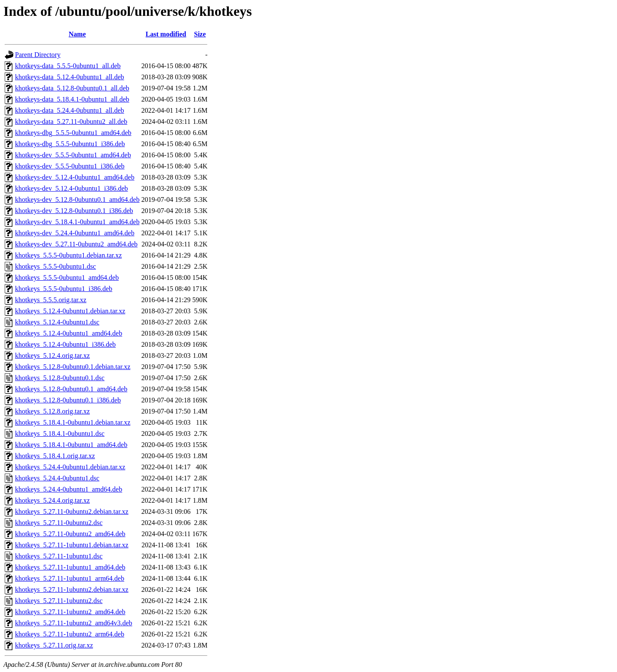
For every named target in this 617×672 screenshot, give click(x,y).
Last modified (166, 34)
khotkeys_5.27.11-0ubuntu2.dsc (59, 523)
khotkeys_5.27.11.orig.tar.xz (54, 645)
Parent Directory (38, 55)
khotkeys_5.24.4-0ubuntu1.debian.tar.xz (70, 467)
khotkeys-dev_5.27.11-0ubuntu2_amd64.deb (76, 244)
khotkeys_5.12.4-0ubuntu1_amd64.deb (69, 333)
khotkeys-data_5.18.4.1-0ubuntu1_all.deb (72, 99)
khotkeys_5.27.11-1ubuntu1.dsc (59, 556)
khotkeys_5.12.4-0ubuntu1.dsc (57, 322)
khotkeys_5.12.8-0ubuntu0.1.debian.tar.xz (73, 367)
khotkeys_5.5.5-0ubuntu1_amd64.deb (67, 277)
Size (200, 34)
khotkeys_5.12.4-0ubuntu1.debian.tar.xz (70, 311)
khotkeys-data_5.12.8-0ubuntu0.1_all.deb (72, 88)
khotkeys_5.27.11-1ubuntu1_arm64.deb (70, 578)
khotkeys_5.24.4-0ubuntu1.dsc (57, 478)
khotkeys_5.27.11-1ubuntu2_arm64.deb (70, 634)
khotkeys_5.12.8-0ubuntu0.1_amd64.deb (71, 389)
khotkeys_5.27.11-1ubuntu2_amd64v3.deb (74, 623)
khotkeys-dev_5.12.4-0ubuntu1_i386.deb (72, 188)
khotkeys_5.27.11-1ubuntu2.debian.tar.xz (72, 589)
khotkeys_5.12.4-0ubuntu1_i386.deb (65, 344)
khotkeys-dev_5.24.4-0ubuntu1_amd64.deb (75, 233)
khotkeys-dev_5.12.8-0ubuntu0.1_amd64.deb (77, 199)
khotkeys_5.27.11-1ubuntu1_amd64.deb (70, 567)
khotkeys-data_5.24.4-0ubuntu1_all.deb (70, 110)
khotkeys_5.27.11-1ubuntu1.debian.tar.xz (72, 545)
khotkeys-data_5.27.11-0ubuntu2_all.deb (71, 121)
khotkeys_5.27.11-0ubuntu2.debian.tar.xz (72, 511)
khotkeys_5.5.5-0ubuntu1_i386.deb (64, 289)
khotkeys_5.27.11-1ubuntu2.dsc (59, 601)
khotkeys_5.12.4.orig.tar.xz (52, 355)
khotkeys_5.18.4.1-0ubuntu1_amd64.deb (71, 445)
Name (77, 34)
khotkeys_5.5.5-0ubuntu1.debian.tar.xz (68, 255)
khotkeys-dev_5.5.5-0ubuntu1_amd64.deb (73, 155)
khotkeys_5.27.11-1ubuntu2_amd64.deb (70, 612)
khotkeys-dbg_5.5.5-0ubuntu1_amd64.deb (73, 133)
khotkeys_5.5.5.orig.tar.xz (51, 300)
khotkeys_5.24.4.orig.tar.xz (52, 500)
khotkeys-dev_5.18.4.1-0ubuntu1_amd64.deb (77, 222)
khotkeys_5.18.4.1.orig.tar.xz (55, 456)
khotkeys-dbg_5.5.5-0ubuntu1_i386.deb (70, 144)
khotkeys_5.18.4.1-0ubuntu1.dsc (60, 433)
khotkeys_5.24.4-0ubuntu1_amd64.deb (69, 489)
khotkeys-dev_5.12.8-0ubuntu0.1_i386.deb (74, 211)
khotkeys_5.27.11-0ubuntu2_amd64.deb (70, 534)
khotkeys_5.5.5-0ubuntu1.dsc (55, 266)
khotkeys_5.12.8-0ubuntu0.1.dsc (60, 378)
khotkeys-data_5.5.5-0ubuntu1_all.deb (68, 66)
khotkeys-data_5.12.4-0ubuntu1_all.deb (70, 77)
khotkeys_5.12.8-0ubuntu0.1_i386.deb (68, 400)
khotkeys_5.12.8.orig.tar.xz (52, 411)
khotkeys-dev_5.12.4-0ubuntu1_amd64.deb (75, 177)
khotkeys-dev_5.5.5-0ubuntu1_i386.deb (70, 166)
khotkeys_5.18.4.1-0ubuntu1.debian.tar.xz (73, 422)
